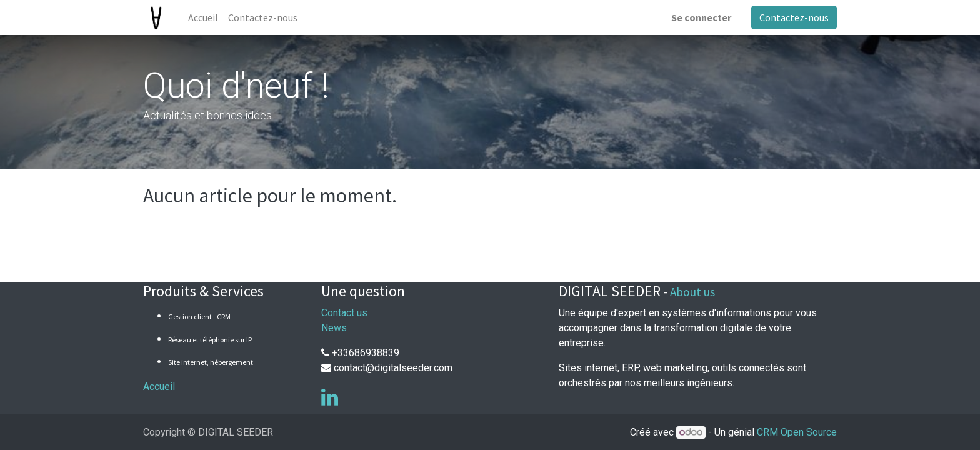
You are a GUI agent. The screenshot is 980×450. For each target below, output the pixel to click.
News (334, 328)
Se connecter (701, 17)
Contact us (344, 313)
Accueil (159, 387)
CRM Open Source (797, 432)
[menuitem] (203, 17)
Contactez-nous (794, 17)
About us (692, 292)
